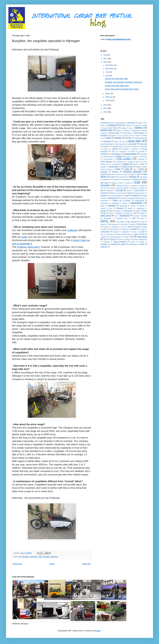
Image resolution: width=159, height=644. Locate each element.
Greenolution (126, 179)
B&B (104, 128)
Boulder (113, 135)
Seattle (132, 224)
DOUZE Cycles (127, 166)
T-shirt (142, 232)
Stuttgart (134, 229)
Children (115, 149)
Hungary (128, 183)
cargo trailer (132, 144)
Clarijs (113, 151)
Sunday (142, 229)
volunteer (104, 244)
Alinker (140, 123)
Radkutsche (125, 216)
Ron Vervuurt (132, 221)
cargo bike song (120, 144)
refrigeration (107, 218)
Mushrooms (104, 203)
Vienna (133, 242)
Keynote (142, 188)
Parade (103, 211)
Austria (145, 125)
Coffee (132, 151)
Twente (126, 237)
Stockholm (125, 229)
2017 (106, 59)
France (113, 177)
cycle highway (108, 159)
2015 (106, 105)
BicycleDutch (127, 133)
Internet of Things (122, 185)
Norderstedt (123, 206)
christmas (135, 149)
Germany (133, 177)
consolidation (116, 154)
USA (105, 239)
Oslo (111, 208)
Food (139, 174)
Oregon (103, 208)
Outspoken (120, 208)
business (118, 138)
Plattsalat (119, 213)
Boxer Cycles (129, 135)
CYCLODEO (116, 164)
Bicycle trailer (114, 133)
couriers (119, 156)
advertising (131, 123)
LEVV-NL (104, 193)
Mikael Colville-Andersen (137, 198)
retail (134, 218)
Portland (128, 213)
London (103, 195)
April (107, 76)
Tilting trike (109, 234)
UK (132, 237)
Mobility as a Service (121, 200)
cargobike (106, 146)
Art (121, 125)
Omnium (142, 206)
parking (118, 211)
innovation (46, 557)
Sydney (134, 232)
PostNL (142, 213)
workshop (104, 247)
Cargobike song (117, 146)
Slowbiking (115, 227)
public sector (106, 216)
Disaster (103, 167)
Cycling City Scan (133, 161)
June (108, 72)
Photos (144, 211)
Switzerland (125, 232)
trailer (136, 234)
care (123, 141)
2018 (106, 55)
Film (125, 174)
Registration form (122, 218)
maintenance (113, 198)
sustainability (105, 232)
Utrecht (112, 239)
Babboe (124, 128)
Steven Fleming (114, 229)
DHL (143, 164)
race (116, 216)
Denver (136, 164)
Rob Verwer (120, 222)
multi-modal (139, 200)
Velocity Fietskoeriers (140, 239)
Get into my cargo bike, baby (116, 79)
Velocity (128, 239)
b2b (110, 128)
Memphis (123, 198)
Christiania (125, 149)
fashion (119, 174)
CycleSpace (120, 161)
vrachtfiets (114, 244)
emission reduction (133, 171)
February (109, 97)
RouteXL (103, 224)
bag (130, 128)
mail (104, 198)
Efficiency (115, 172)
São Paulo (124, 224)
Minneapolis (104, 200)
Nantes (124, 203)
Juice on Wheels (123, 188)
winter (142, 244)
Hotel (121, 183)
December (110, 65)
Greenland (116, 179)
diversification (114, 166)
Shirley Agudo (142, 224)
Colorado (141, 151)
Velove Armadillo (120, 242)
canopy (116, 141)
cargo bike (34, 557)
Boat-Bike (104, 135)
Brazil (138, 135)
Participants (128, 211)
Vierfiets (141, 242)
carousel (127, 146)
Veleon (120, 239)
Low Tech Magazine (115, 195)
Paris (111, 211)
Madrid (145, 195)
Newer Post (17, 564)
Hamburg (136, 179)
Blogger (98, 631)
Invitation (134, 185)
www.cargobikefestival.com (119, 39)
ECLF (142, 169)
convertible (144, 154)
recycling (136, 216)
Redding (144, 216)
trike (143, 234)
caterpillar (144, 146)
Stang (104, 229)
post (135, 213)
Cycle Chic (143, 156)
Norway (133, 206)
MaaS (127, 195)
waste (123, 244)
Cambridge (107, 141)
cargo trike (143, 144)
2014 (106, 108)
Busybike (26, 557)
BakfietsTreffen (106, 130)
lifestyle (113, 193)
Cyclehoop (141, 159)
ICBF (40, 557)
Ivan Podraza (110, 188)
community (104, 154)
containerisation (130, 154)
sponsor (144, 227)
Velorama (106, 242)
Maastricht (136, 195)
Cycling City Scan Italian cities (117, 86)
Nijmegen (54, 557)
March (108, 94)
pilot (105, 213)
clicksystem (123, 151)
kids (102, 190)
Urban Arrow (142, 237)
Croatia (135, 156)
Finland (132, 174)
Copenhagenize (108, 156)
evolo (112, 174)
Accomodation (120, 123)
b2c (116, 128)
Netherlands (136, 203)
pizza (111, 213)
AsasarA (129, 125)
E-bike (118, 169)
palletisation (140, 208)
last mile (120, 190)
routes (143, 222)
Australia (137, 125)
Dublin (138, 167)
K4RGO (134, 188)
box (20, 557)
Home (52, 564)
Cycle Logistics (124, 159)
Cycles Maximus (107, 161)
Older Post (86, 564)
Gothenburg (107, 179)
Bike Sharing (139, 133)
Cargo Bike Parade (107, 144)
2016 (106, 62)
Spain (137, 227)
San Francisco (113, 224)
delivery (126, 164)
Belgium (127, 130)
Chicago (106, 149)
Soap (123, 227)
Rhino (142, 218)
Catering (135, 146)
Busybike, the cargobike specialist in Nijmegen (124, 82)
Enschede (104, 174)
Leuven (129, 190)
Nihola (103, 206)
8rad (111, 123)
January (109, 100)
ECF (135, 169)
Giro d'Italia (143, 177)
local (129, 193)
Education (104, 172)
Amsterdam (112, 125)
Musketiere (115, 203)
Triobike (103, 237)
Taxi (102, 234)
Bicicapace (136, 130)
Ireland (142, 185)
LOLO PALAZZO (139, 193)
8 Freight (104, 123)
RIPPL (105, 221)
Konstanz (110, 190)
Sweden (116, 232)
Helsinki (114, 183)
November (110, 69)
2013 (106, 112)
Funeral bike (122, 177)
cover (128, 156)
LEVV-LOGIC (139, 190)
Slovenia (106, 227)
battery (119, 130)
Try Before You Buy (115, 237)
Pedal (137, 211)
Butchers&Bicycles (141, 138)
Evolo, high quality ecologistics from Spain (122, 89)
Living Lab (121, 193)
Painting (130, 208)
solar (129, 227)
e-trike (127, 169)
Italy (102, 188)
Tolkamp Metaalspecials (124, 234)
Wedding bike (133, 244)
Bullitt (109, 138)
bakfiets (139, 128)
